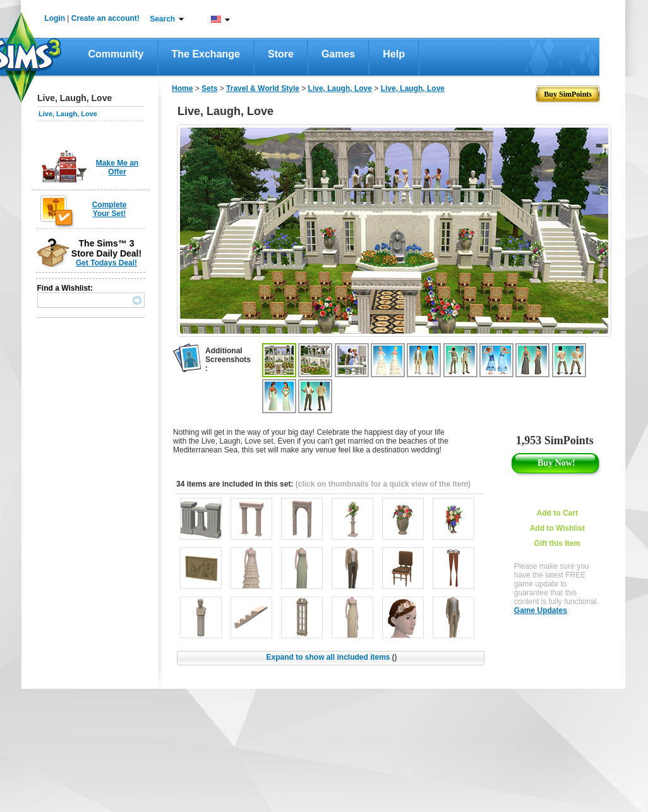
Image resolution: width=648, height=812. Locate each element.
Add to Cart (557, 513)
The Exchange (206, 54)
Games (338, 54)
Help (394, 54)
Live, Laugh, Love (68, 114)
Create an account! (105, 18)
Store (281, 54)
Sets (209, 88)
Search (162, 19)
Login (55, 18)
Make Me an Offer (117, 167)
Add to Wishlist (557, 528)
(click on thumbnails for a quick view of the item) (383, 484)
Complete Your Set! (110, 209)
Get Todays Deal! (106, 263)
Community (116, 54)
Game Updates (541, 610)
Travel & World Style (263, 88)
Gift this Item (557, 543)
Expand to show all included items (331, 657)
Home (182, 88)
